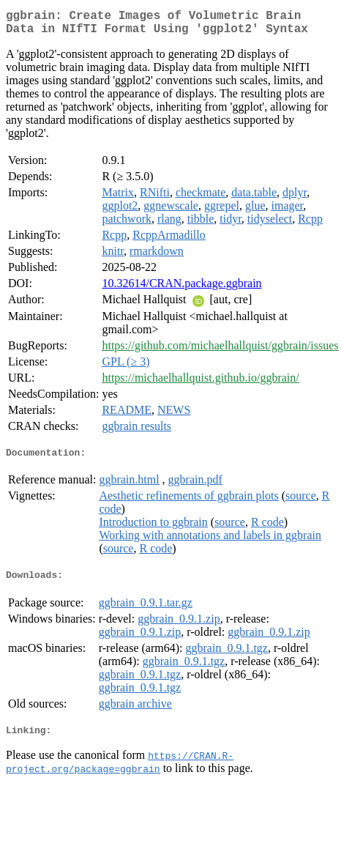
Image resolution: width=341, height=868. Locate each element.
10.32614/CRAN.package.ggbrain (181, 289)
